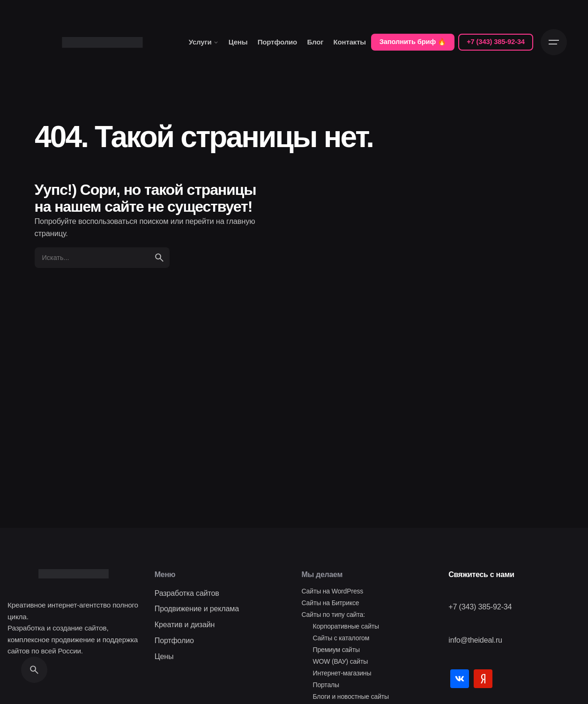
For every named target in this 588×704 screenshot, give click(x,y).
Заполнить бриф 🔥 (413, 42)
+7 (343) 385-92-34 (496, 42)
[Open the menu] (554, 42)
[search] (159, 258)
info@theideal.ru (475, 640)
